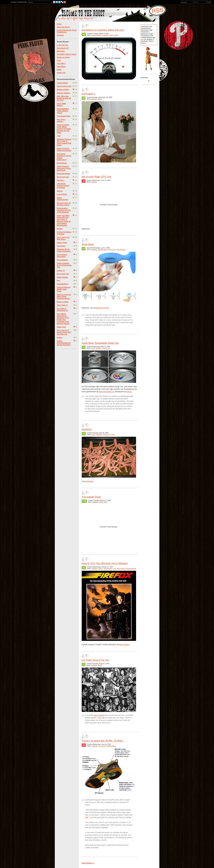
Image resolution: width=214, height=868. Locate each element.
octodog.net (89, 481)
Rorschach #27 (63, 48)
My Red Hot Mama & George (64, 233)
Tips (114, 569)
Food (93, 348)
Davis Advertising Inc (106, 392)
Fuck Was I (61, 64)
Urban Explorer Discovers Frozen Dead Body (64, 168)
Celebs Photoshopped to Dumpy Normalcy (64, 343)
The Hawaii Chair (64, 116)
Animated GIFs (97, 35)
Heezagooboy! (63, 284)
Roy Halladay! (62, 260)
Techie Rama (108, 569)
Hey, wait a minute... (61, 120)
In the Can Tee (63, 45)
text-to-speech (99, 715)
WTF (106, 502)
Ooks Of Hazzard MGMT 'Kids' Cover (64, 289)
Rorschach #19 (63, 274)
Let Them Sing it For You (95, 660)
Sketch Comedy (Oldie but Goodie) (64, 150)
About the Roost (63, 27)
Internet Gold (114, 35)
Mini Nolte (61, 51)
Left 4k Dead (62, 194)
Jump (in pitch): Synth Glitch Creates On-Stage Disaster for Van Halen (64, 129)
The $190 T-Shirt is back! (67, 54)
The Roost (14, 2)
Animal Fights (62, 83)
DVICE (129, 392)
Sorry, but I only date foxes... (63, 238)
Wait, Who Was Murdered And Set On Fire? (64, 98)
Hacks (100, 569)
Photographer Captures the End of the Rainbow (64, 210)
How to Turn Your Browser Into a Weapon (105, 563)
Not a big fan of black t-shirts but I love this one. (64, 332)
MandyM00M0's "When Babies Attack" (63, 111)
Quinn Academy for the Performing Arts (64, 265)
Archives (60, 35)
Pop (58, 281)
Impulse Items (103, 249)
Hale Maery (61, 67)
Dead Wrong (62, 163)
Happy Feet (61, 327)
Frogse (60, 338)
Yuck (113, 434)
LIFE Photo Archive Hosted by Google (63, 186)
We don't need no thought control (64, 204)
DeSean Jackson (64, 93)
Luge (59, 60)
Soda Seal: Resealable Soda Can (100, 343)
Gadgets (106, 35)
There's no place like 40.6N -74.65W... (103, 741)
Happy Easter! (63, 277)
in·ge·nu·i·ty (112, 249)
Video (101, 502)
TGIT (59, 136)
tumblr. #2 (61, 271)
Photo (100, 99)
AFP (87, 817)
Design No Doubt (102, 308)
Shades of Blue (63, 90)
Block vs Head (63, 302)
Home (59, 24)
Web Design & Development (126, 569)
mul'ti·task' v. (89, 94)
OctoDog (87, 429)
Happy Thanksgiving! (63, 199)
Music (100, 665)
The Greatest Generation (62, 256)
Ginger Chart (62, 243)
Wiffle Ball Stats (22, 2)
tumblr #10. (61, 73)
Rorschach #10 (63, 177)
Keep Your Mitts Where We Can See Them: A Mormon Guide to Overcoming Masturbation (64, 220)
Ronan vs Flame (63, 57)
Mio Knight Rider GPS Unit (97, 177)
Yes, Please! (121, 249)
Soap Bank (88, 244)
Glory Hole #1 (62, 305)
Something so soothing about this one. (103, 30)
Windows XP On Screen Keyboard (64, 250)
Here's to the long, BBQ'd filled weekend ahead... (64, 297)
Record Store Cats (64, 86)
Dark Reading (124, 645)
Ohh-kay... (61, 180)
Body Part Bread (63, 174)
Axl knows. (61, 246)
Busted (60, 229)
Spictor (60, 191)
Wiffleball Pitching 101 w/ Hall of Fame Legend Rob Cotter (64, 142)
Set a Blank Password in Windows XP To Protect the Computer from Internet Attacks (63, 319)
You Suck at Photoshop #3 (62, 310)
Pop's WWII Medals (61, 105)
